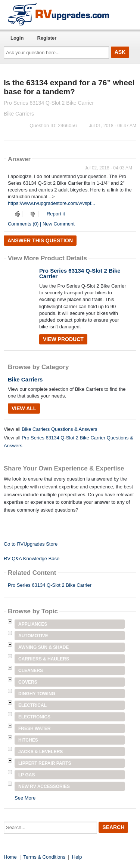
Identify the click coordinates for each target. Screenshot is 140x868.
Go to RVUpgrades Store (31, 544)
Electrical (32, 705)
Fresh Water (34, 729)
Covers (28, 682)
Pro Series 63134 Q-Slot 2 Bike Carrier (80, 273)
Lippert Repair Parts (45, 763)
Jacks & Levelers (41, 752)
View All (24, 408)
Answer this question (40, 240)
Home (10, 857)
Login (17, 38)
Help (77, 857)
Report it (56, 214)
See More (25, 798)
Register (47, 38)
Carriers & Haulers (44, 659)
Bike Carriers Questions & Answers (59, 429)
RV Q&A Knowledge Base (32, 559)
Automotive (33, 636)
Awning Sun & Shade (43, 647)
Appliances (33, 624)
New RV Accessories (44, 786)
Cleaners (31, 671)
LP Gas (27, 775)
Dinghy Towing (37, 694)
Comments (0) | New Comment (41, 224)
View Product (63, 339)
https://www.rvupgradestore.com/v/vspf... (52, 203)
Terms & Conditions (44, 857)
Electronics (34, 717)
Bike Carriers (25, 379)
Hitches (28, 740)
